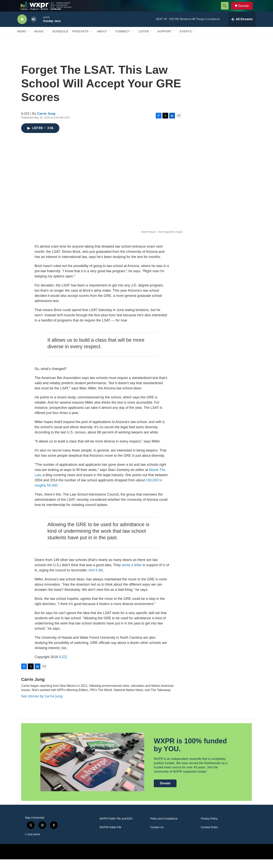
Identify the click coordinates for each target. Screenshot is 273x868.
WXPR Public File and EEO (116, 827)
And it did (96, 579)
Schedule (60, 40)
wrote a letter (132, 574)
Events (186, 40)
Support (164, 40)
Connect (123, 40)
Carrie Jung (46, 122)
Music (39, 40)
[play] (22, 28)
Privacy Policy (209, 827)
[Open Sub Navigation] (29, 40)
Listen (144, 40)
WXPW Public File (111, 836)
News (22, 40)
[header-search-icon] (226, 10)
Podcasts (80, 40)
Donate (246, 10)
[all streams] (242, 28)
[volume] (34, 28)
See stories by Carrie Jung (42, 705)
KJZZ (63, 666)
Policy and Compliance (164, 827)
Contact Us (157, 836)
